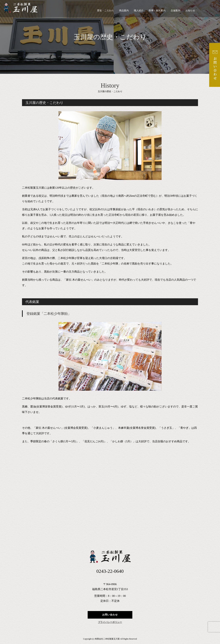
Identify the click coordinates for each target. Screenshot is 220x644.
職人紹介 (139, 11)
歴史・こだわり (106, 11)
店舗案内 (175, 11)
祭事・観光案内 (157, 11)
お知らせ (190, 11)
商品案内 (124, 11)
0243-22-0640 (110, 571)
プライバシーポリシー (110, 622)
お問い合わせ (110, 615)
